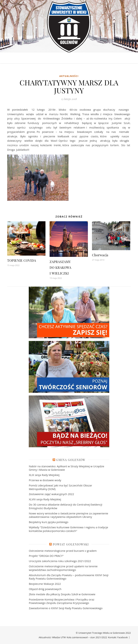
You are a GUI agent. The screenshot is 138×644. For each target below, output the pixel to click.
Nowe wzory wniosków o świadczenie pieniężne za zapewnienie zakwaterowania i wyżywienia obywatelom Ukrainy (68, 515)
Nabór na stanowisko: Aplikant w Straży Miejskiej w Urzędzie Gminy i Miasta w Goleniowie (66, 468)
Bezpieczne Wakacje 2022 (45, 584)
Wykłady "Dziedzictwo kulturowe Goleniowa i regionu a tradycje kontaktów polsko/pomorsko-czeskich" (68, 529)
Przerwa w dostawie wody (45, 480)
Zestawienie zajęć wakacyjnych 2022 (51, 494)
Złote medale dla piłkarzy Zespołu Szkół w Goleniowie (62, 594)
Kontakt (112, 637)
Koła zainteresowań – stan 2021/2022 (87, 637)
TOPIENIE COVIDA (22, 260)
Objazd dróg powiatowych (45, 589)
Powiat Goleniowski (71, 544)
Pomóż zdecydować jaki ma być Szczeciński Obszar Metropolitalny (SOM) (60, 487)
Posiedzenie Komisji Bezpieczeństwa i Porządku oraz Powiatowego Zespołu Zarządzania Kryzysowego (61, 601)
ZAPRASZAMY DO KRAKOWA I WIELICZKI (60, 267)
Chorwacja (100, 255)
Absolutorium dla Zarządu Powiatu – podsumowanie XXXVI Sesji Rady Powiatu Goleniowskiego (69, 577)
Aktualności (69, 76)
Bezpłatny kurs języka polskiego (49, 522)
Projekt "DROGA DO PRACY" (46, 556)
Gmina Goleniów (71, 460)
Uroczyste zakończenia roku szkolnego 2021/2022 (60, 561)
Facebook (123, 637)
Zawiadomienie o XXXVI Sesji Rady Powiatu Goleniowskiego (66, 608)
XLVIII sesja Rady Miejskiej (45, 499)
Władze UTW (59, 637)
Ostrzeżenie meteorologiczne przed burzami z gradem (63, 551)
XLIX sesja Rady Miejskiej (44, 475)
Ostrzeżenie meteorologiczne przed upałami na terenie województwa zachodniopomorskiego (63, 568)
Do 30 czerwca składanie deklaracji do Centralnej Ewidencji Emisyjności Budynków (65, 506)
